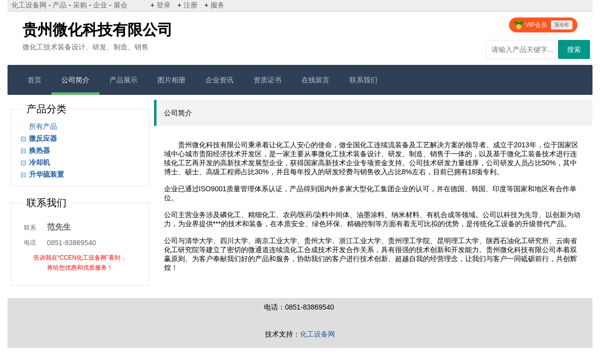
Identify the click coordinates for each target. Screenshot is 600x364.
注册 (190, 5)
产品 (59, 5)
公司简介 (75, 80)
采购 (80, 5)
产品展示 (123, 80)
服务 (217, 5)
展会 (120, 5)
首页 (34, 80)
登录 (163, 5)
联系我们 (363, 80)
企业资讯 (219, 80)
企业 (100, 5)
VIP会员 (543, 25)
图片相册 (171, 80)
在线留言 (315, 80)
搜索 (574, 49)
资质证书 (267, 80)
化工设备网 (29, 5)
